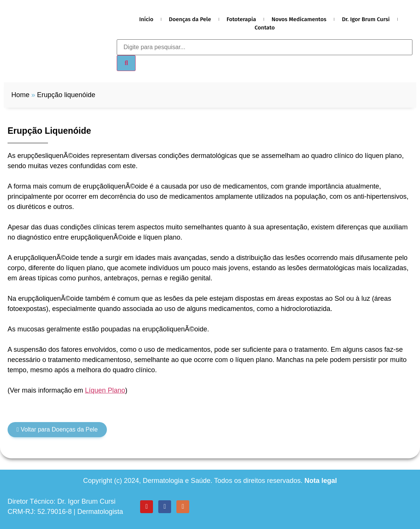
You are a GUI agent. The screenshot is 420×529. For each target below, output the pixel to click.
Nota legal (321, 481)
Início (147, 19)
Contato (265, 28)
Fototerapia (241, 19)
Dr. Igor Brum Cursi (366, 19)
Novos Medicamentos (299, 19)
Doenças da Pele (190, 19)
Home (20, 95)
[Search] (126, 63)
